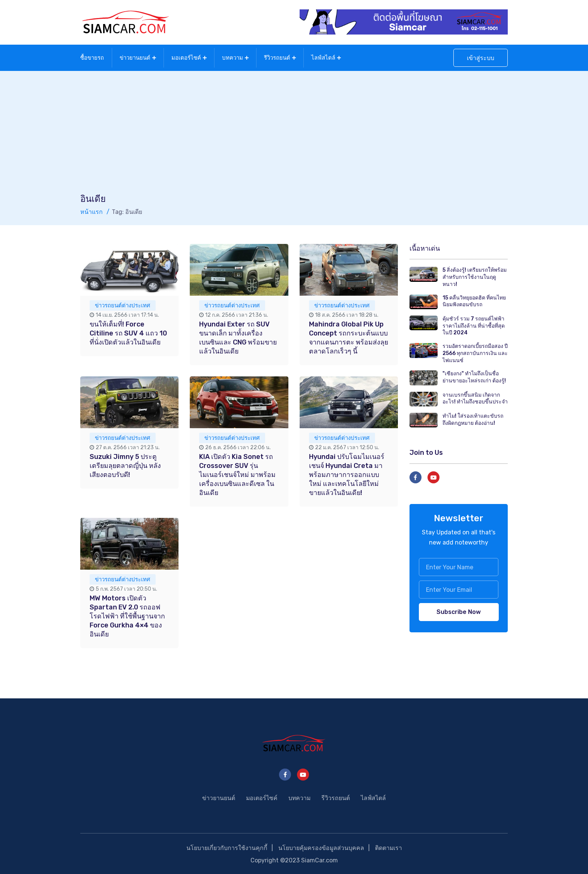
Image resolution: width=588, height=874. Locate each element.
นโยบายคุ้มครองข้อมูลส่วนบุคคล (321, 847)
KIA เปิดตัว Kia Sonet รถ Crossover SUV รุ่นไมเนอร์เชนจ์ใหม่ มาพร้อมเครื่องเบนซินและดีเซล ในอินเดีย (238, 474)
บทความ (232, 57)
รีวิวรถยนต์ (277, 57)
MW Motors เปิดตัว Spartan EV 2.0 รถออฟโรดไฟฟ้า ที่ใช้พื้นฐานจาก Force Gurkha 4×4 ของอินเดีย (127, 615)
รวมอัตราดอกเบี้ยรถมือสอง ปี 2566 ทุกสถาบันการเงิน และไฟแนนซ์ (475, 352)
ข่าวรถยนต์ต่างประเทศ (123, 305)
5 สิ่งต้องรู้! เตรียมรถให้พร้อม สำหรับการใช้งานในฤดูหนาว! (475, 276)
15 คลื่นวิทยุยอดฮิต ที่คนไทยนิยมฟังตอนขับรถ (474, 301)
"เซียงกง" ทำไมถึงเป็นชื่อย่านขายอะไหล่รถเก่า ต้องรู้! (474, 376)
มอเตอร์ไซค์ (186, 57)
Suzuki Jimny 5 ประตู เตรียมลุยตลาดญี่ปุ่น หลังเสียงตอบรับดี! (126, 465)
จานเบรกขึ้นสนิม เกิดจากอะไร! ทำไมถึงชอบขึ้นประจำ (475, 398)
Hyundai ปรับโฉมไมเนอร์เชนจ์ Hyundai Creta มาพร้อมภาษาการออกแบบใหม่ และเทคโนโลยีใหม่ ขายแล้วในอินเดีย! (347, 474)
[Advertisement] (294, 136)
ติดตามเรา (389, 847)
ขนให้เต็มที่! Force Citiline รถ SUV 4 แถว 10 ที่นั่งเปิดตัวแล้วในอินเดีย (128, 332)
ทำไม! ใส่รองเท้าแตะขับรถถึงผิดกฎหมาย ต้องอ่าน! (473, 419)
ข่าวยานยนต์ (135, 57)
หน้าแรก (91, 211)
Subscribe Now (459, 611)
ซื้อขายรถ (92, 57)
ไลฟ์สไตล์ (323, 57)
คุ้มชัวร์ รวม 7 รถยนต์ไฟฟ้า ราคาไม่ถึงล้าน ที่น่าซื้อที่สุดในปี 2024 (474, 325)
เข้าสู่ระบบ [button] (481, 58)
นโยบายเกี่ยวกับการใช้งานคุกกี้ (226, 847)
